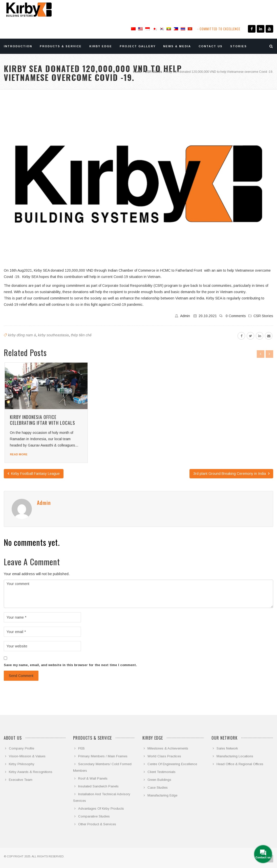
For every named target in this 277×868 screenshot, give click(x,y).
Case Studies (158, 788)
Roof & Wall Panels (93, 778)
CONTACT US (211, 46)
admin (185, 316)
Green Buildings (159, 780)
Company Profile (22, 748)
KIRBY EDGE (101, 46)
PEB (81, 748)
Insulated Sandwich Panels (98, 786)
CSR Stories (263, 316)
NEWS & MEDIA (177, 46)
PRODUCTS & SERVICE (61, 46)
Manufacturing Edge (162, 795)
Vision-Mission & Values (27, 756)
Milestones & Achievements (168, 748)
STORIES (239, 46)
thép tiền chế (81, 335)
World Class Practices (164, 756)
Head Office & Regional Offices (240, 764)
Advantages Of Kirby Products (101, 808)
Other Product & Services (97, 824)
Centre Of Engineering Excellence (172, 764)
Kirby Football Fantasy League (34, 474)
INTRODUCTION (18, 46)
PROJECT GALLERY (138, 46)
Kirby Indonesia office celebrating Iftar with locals (42, 420)
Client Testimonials (162, 772)
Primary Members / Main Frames (103, 756)
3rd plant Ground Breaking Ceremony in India (231, 474)
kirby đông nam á (22, 335)
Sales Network (227, 748)
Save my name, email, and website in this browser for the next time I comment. (70, 665)
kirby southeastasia (53, 335)
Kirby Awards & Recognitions (31, 772)
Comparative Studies (94, 816)
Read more (19, 454)
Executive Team (21, 780)
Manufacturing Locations (235, 756)
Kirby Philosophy (22, 764)
